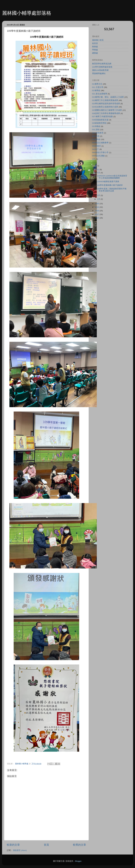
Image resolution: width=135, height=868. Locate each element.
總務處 (95, 53)
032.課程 (96, 130)
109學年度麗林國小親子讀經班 (110, 185)
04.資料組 (96, 139)
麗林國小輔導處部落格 (27, 13)
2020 (97, 204)
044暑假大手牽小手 (100, 152)
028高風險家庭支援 (100, 120)
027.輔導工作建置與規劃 (103, 117)
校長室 (95, 43)
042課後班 (97, 146)
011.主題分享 (98, 87)
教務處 (95, 47)
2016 (97, 218)
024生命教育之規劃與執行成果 (105, 107)
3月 (99, 195)
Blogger (78, 861)
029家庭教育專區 (99, 123)
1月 (99, 199)
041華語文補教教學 (100, 143)
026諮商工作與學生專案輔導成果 (106, 113)
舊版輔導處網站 (99, 73)
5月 (99, 173)
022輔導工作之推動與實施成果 (105, 100)
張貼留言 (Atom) (20, 850)
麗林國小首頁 (98, 40)
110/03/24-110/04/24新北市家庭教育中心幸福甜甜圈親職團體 (112, 177)
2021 (97, 170)
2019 (97, 207)
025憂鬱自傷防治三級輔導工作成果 (107, 110)
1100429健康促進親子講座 (108, 182)
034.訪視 (96, 136)
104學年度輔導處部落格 (102, 67)
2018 (97, 211)
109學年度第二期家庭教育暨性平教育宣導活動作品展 (112, 190)
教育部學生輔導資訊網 (102, 64)
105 (94, 159)
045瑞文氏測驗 (98, 156)
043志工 (96, 149)
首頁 (46, 845)
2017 (97, 214)
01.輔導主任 (97, 84)
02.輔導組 (96, 91)
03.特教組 (96, 126)
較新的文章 (13, 845)
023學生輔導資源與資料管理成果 (106, 104)
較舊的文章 (80, 845)
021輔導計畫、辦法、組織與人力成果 (108, 97)
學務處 (95, 50)
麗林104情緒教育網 (100, 70)
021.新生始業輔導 (100, 94)
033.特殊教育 (98, 133)
